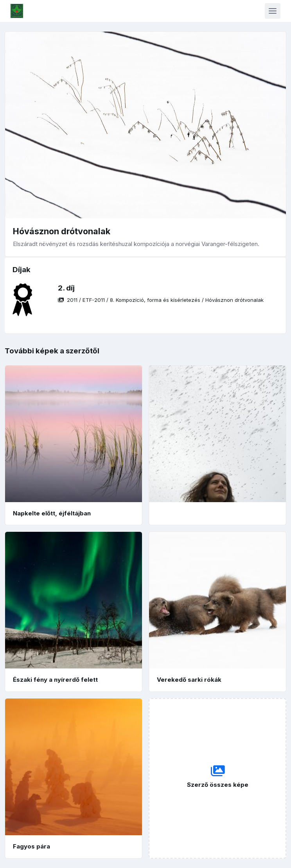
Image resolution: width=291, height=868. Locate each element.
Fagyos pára (31, 846)
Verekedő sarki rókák (189, 680)
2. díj (66, 288)
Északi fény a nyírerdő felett (55, 680)
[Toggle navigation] (273, 11)
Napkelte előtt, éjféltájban (52, 513)
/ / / (161, 300)
